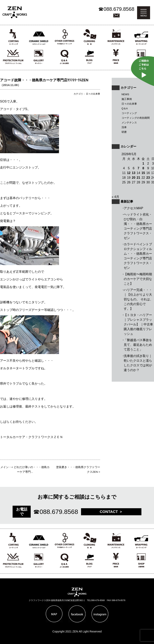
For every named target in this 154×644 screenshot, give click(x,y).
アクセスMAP (133, 208)
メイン (5, 467)
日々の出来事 (129, 104)
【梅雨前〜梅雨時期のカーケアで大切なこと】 (138, 279)
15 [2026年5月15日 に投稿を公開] (143, 173)
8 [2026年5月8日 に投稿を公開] (143, 168)
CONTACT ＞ (111, 512)
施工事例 (127, 99)
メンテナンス (129, 123)
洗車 (124, 127)
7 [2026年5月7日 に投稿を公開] (138, 168)
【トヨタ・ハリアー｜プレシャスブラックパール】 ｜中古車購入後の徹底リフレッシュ (138, 324)
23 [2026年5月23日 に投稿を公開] (148, 178)
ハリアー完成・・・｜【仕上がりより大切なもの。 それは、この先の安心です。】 (138, 299)
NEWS (125, 94)
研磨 (124, 132)
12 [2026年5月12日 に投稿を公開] (129, 173)
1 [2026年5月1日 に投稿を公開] (143, 163)
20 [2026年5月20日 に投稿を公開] (134, 178)
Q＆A (125, 108)
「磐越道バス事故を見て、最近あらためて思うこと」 (138, 345)
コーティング (129, 113)
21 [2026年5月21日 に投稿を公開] (138, 178)
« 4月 (115, 197)
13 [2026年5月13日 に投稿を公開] (134, 173)
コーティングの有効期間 (136, 118)
